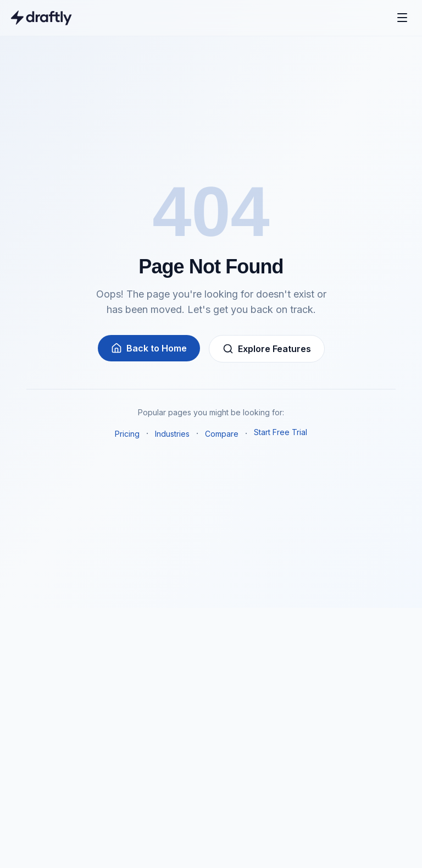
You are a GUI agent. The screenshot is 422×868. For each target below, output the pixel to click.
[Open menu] (402, 18)
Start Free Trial (281, 432)
